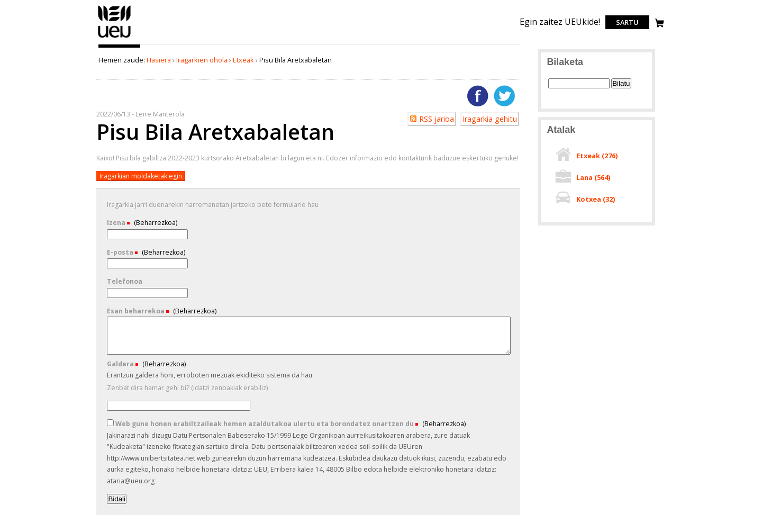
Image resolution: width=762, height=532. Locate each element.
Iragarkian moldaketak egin (141, 176)
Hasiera (159, 60)
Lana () (593, 177)
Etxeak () (597, 156)
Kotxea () (596, 199)
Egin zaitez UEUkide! (560, 22)
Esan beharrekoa (137, 311)
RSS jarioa (437, 119)
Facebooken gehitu (478, 96)
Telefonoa (125, 281)
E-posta (121, 252)
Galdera (121, 364)
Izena (117, 223)
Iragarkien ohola (202, 60)
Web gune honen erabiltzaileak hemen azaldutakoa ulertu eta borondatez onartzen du (261, 424)
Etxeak (243, 60)
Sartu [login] (627, 22)
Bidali (117, 499)
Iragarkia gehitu (490, 119)
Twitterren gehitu (504, 96)
